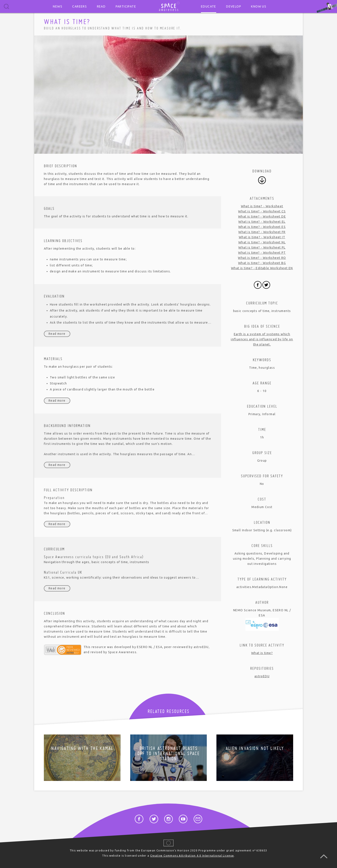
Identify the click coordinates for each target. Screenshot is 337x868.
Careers (80, 6)
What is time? (262, 653)
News (58, 6)
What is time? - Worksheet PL (262, 247)
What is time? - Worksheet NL (262, 242)
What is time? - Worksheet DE (262, 217)
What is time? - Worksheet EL (262, 222)
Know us (259, 6)
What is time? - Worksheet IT (262, 237)
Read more (57, 334)
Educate (209, 6)
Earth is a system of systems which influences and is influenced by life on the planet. (262, 339)
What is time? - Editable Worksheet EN (262, 268)
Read (101, 6)
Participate (126, 6)
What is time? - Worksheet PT (262, 253)
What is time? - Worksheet (262, 206)
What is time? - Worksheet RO (262, 258)
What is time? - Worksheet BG (262, 263)
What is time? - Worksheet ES (262, 227)
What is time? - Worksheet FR (262, 232)
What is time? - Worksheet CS (262, 211)
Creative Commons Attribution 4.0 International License (192, 856)
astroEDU (262, 676)
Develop (234, 6)
